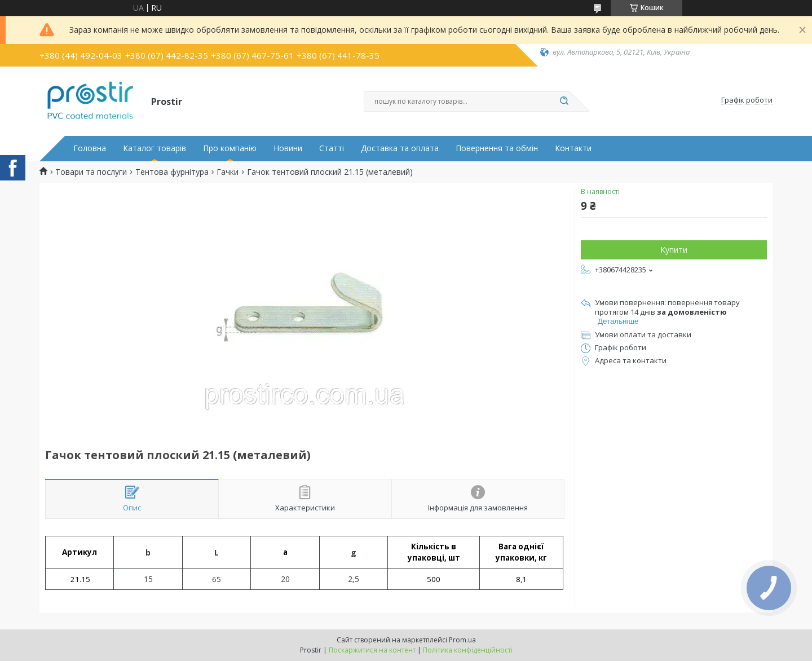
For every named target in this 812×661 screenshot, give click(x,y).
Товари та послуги (91, 172)
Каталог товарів (155, 148)
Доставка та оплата (400, 148)
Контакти (573, 148)
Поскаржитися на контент (372, 650)
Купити (674, 250)
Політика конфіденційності (468, 650)
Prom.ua (462, 640)
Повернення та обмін (497, 148)
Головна (90, 148)
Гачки (228, 172)
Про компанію (230, 148)
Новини (288, 148)
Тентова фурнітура (172, 172)
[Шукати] (564, 102)
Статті (332, 148)
